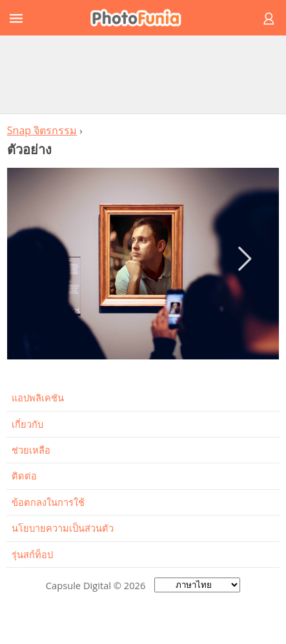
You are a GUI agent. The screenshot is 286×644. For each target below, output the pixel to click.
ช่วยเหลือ (31, 450)
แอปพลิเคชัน (38, 397)
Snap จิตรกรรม (42, 130)
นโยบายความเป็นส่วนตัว (63, 528)
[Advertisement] (143, 74)
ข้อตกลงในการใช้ (48, 502)
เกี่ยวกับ (27, 424)
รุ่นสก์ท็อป (32, 554)
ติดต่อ (24, 476)
